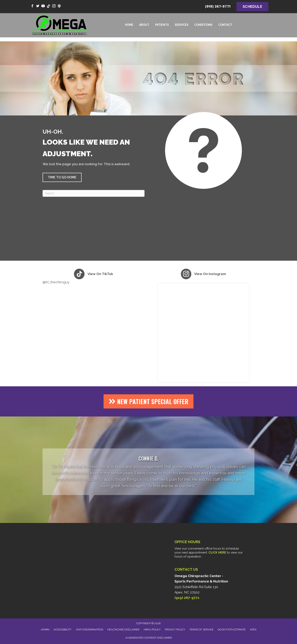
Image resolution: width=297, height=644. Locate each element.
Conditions (203, 25)
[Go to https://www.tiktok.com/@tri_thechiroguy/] (48, 6)
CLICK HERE (217, 553)
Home (129, 25)
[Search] (94, 193)
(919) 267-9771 (218, 6)
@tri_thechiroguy (56, 282)
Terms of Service (201, 630)
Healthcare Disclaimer (123, 630)
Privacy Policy (175, 630)
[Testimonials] (148, 472)
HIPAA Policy (152, 630)
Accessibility (63, 630)
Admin (45, 630)
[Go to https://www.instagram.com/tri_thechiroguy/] (54, 6)
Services (182, 25)
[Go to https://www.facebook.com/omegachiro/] (32, 6)
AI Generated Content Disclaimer (149, 638)
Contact (225, 25)
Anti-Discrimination (89, 630)
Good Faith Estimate (232, 630)
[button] (62, 177)
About (144, 25)
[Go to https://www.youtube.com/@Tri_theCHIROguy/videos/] (43, 6)
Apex (253, 630)
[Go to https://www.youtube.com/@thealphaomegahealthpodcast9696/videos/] (59, 6)
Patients (162, 25)
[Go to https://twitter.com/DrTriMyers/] (38, 6)
